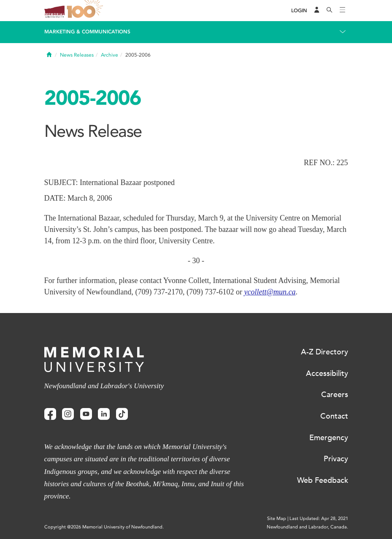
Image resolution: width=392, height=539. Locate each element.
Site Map (277, 519)
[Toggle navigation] (343, 11)
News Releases (77, 55)
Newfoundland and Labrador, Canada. (307, 527)
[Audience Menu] (317, 11)
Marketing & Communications (87, 32)
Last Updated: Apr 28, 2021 (319, 519)
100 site (87, 11)
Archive (109, 55)
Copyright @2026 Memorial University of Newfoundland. (104, 527)
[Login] (299, 11)
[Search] (330, 11)
